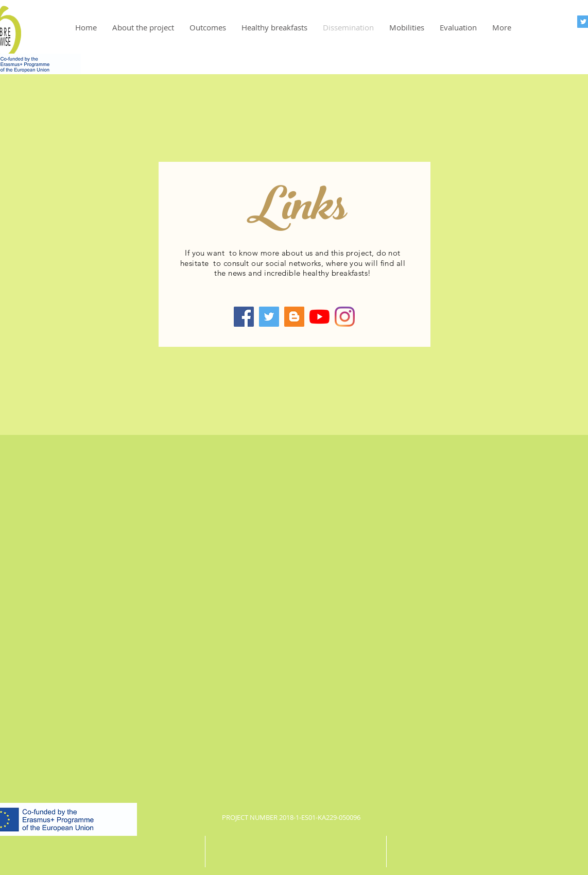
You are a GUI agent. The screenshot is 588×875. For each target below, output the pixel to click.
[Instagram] (345, 317)
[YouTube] (319, 317)
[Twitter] (269, 317)
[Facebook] (244, 317)
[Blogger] (294, 317)
